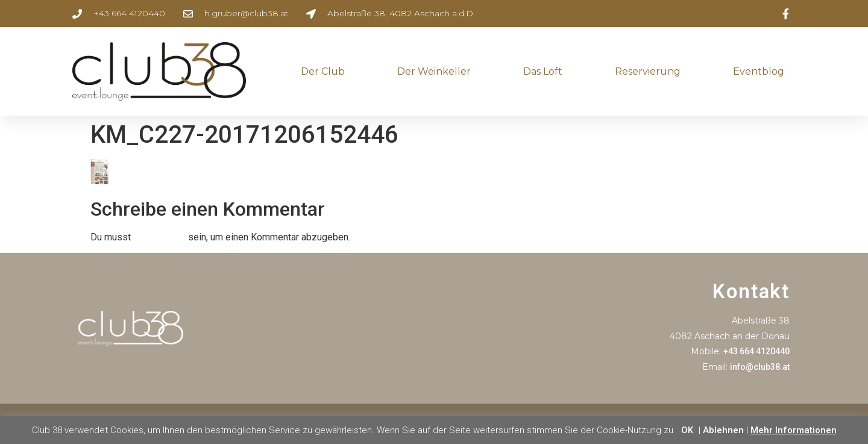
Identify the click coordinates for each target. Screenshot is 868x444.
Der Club (323, 71)
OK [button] (687, 430)
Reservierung (648, 71)
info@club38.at (760, 367)
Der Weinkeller (434, 71)
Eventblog (759, 71)
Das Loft (543, 71)
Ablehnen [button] (723, 430)
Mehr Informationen (794, 430)
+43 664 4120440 (756, 351)
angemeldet (159, 237)
